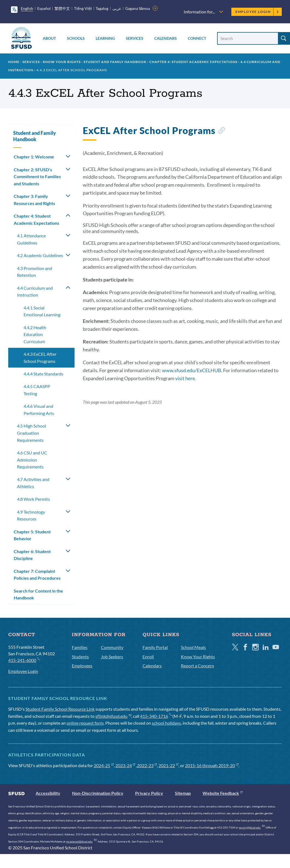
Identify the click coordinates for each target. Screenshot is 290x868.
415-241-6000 (24, 660)
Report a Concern (197, 666)
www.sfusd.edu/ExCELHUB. (192, 370)
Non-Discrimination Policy (98, 793)
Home (14, 62)
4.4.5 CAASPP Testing (37, 390)
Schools (76, 38)
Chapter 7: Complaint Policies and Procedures (37, 575)
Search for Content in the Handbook (38, 594)
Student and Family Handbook (115, 62)
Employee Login (257, 12)
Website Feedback (223, 793)
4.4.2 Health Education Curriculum (35, 334)
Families (80, 647)
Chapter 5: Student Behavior (32, 535)
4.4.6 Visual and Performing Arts (39, 410)
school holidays (166, 723)
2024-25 (104, 765)
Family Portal (155, 647)
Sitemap (183, 793)
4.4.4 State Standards (43, 374)
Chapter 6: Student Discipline (32, 555)
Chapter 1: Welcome (34, 157)
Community (112, 647)
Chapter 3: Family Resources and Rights (34, 200)
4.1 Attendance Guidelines (31, 239)
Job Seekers (112, 657)
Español (44, 8)
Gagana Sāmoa (138, 8)
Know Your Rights (62, 62)
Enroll (148, 657)
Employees (82, 666)
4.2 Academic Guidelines (40, 255)
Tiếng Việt (83, 8)
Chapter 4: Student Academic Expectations (193, 62)
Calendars (166, 38)
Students (80, 657)
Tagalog (102, 8)
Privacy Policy (149, 793)
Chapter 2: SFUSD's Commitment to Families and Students (37, 177)
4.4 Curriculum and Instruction (35, 291)
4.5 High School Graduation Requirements (32, 433)
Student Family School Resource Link (60, 709)
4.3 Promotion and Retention (35, 272)
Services (135, 38)
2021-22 (168, 765)
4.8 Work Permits (33, 499)
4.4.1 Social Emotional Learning (42, 311)
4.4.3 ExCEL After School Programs (40, 358)
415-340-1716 (156, 716)
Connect (197, 38)
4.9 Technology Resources (31, 515)
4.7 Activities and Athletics (33, 483)
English (27, 8)
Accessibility (48, 793)
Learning (105, 38)
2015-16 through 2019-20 (212, 765)
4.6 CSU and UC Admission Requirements (32, 460)
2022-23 (147, 765)
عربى (117, 8)
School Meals (193, 647)
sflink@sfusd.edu (113, 716)
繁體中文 (62, 8)
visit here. (186, 378)
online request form (85, 723)
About (49, 38)
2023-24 (125, 765)
